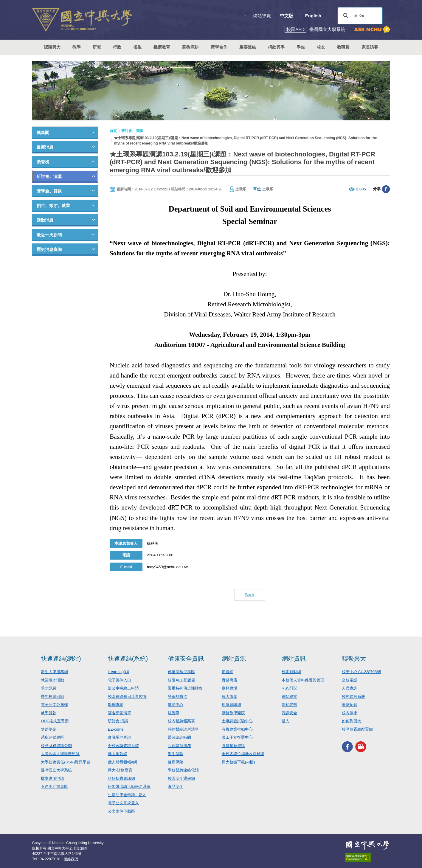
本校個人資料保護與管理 (303, 680)
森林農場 (229, 688)
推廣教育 (162, 47)
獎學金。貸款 (49, 191)
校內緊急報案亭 (181, 721)
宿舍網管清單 (120, 713)
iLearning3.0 (119, 672)
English (313, 16)
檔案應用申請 (52, 778)
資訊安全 (289, 713)
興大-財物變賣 (120, 770)
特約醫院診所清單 (183, 729)
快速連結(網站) (61, 659)
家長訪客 (370, 47)
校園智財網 (291, 672)
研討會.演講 (118, 721)
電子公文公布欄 (54, 705)
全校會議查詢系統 (123, 746)
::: (246, 16)
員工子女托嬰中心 (237, 737)
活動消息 (45, 220)
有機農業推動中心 (237, 729)
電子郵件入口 (120, 680)
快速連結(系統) (128, 659)
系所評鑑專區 (52, 737)
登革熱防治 (177, 697)
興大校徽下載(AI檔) (238, 762)
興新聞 (43, 133)
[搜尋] (359, 16)
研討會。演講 (49, 176)
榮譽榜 (43, 162)
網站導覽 (262, 16)
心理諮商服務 (179, 746)
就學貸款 (49, 713)
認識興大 (52, 47)
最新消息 (45, 147)
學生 (301, 47)
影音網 (228, 672)
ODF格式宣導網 (55, 721)
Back (250, 595)
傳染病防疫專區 (181, 672)
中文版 (287, 16)
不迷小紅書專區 (54, 787)
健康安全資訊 (186, 659)
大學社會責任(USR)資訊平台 (66, 762)
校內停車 (350, 713)
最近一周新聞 (49, 235)
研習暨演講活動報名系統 (129, 787)
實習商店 (229, 680)
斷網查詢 (116, 705)
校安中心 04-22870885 (362, 672)
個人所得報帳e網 (122, 762)
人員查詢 (350, 688)
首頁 (113, 131)
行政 (117, 47)
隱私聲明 (289, 705)
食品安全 (176, 787)
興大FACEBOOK (347, 747)
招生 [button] (137, 47)
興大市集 (229, 697)
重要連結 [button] (248, 47)
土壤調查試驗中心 (237, 721)
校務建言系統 (353, 697)
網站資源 (234, 659)
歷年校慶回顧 (52, 697)
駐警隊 (174, 713)
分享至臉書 (386, 189)
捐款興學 (276, 47)
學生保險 (176, 754)
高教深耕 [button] (190, 47)
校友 (321, 47)
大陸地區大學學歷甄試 (60, 754)
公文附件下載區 (121, 811)
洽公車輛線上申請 (123, 688)
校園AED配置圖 (181, 680)
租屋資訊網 (231, 705)
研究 (97, 47)
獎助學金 (49, 729)
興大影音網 (361, 747)
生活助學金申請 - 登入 (127, 795)
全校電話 (350, 680)
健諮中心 (176, 705)
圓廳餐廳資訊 (233, 746)
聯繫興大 (354, 659)
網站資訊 (294, 659)
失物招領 (350, 705)
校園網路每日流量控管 (127, 697)
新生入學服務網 (54, 672)
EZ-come (116, 729)
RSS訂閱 (290, 688)
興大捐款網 (118, 754)
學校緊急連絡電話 (183, 770)
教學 (77, 47)
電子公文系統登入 (123, 803)
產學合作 (219, 47)
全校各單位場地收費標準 (243, 754)
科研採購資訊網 (121, 778)
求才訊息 (49, 688)
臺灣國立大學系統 (56, 770)
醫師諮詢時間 (179, 737)
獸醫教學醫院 (233, 713)
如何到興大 (352, 721)
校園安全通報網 (181, 778)
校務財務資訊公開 (56, 746)
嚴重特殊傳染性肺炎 (185, 688)
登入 (286, 721)
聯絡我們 (71, 859)
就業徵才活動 (52, 680)
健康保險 (176, 762)
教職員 (343, 47)
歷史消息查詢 (49, 249)
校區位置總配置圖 (357, 729)
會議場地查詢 (120, 737)
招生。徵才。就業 (53, 206)
